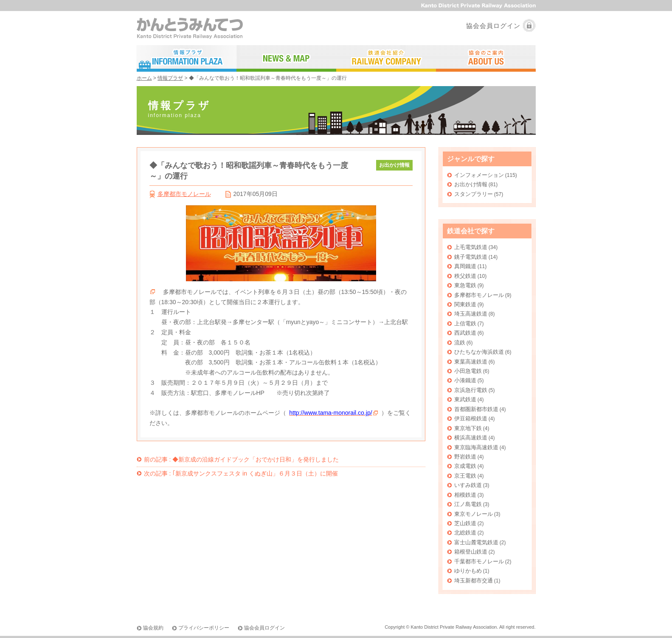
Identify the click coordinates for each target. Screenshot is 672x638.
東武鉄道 (465, 399)
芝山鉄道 (465, 523)
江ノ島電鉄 (468, 504)
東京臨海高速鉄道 (476, 447)
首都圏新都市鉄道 (476, 409)
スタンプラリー (474, 194)
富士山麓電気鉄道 (476, 542)
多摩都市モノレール (184, 194)
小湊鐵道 (465, 380)
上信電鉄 (465, 323)
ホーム (144, 78)
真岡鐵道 (465, 266)
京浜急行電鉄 (471, 390)
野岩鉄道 (465, 457)
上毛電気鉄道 (471, 247)
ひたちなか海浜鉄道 (479, 352)
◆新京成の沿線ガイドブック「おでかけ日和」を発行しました (242, 459)
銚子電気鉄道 (471, 257)
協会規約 (153, 628)
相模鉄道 (465, 495)
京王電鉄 (465, 476)
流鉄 (460, 343)
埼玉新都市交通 (474, 581)
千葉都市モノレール (479, 561)
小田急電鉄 (468, 371)
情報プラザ (170, 78)
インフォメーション (479, 175)
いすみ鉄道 (468, 485)
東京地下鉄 (468, 428)
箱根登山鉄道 (471, 552)
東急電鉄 (465, 285)
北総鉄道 (465, 533)
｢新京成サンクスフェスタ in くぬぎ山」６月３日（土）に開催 (241, 473)
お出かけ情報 (471, 184)
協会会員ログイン (493, 26)
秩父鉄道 (465, 276)
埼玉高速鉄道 (471, 314)
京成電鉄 (465, 466)
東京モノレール (474, 514)
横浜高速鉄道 (471, 438)
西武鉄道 (465, 333)
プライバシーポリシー (204, 628)
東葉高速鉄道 (471, 362)
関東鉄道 (465, 304)
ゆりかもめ (468, 571)
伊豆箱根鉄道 (471, 418)
